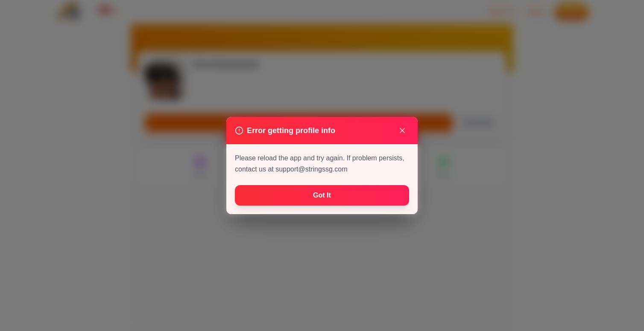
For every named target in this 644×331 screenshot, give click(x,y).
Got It (322, 195)
